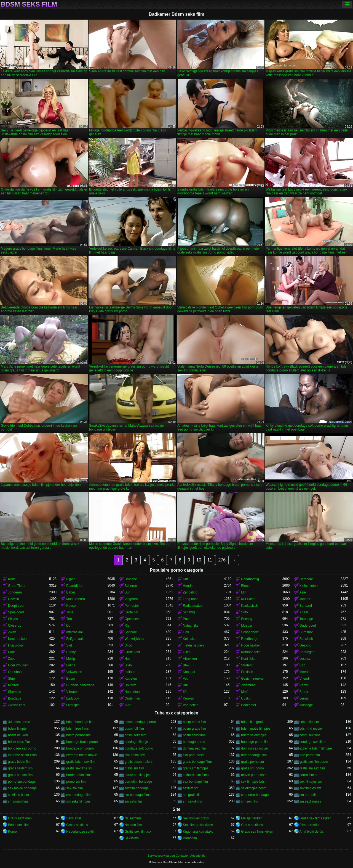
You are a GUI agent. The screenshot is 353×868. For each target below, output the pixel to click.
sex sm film (74, 788)
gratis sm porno (252, 768)
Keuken (188, 698)
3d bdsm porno (19, 722)
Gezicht (305, 645)
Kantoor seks (251, 652)
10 (199, 560)
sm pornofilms (18, 801)
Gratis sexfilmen (20, 818)
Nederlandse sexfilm (81, 832)
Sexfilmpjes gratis (196, 818)
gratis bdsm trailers (139, 762)
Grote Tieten (17, 586)
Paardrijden (75, 586)
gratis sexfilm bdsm (314, 762)
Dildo (128, 645)
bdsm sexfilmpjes (254, 735)
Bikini (129, 665)
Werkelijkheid (134, 639)
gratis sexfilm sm (20, 768)
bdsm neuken (18, 735)
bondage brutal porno (82, 742)
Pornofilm (190, 838)
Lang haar (190, 599)
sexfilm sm (191, 788)
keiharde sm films (196, 775)
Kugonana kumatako (198, 832)
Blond (245, 586)
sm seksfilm (133, 801)
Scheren (131, 586)
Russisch (306, 639)
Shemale (14, 692)
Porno (12, 832)
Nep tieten (132, 692)
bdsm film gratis (253, 722)
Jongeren (15, 592)
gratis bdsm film (20, 762)
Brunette (131, 579)
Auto (128, 705)
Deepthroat (16, 606)
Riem (129, 626)
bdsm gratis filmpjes (256, 729)
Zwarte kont (17, 705)
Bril (185, 685)
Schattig (189, 612)
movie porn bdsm (254, 775)
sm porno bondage (255, 795)
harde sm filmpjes (138, 775)
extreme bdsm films (22, 755)
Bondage (15, 698)
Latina (71, 665)
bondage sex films (313, 742)
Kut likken (248, 599)
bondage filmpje (136, 742)
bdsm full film (134, 729)
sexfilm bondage (137, 788)
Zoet (11, 659)
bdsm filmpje (17, 729)
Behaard (306, 606)
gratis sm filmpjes (196, 768)
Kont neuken (17, 639)
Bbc (302, 665)
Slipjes (13, 619)
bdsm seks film (136, 735)
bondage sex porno (22, 748)
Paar (11, 652)
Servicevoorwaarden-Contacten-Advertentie (176, 856)
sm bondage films (138, 795)
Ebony (71, 652)
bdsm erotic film (194, 722)
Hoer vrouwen (18, 665)
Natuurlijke (191, 626)
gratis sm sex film (312, 768)
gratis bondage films (198, 762)
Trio (69, 619)
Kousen (72, 606)
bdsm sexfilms (310, 735)
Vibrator (72, 692)
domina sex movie (254, 748)
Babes (71, 592)
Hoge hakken (251, 645)
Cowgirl (14, 599)
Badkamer (249, 705)
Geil (186, 632)
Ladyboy (72, 698)
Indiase (130, 672)
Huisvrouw (16, 645)
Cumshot (306, 632)
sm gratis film (193, 795)
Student (247, 665)
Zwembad (248, 685)
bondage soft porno (139, 748)
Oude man (132, 698)
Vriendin (306, 679)
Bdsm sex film (18, 825)
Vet (185, 679)
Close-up (15, 626)
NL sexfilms (133, 818)
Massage (306, 705)
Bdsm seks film (29, 4)
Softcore (131, 632)
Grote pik (131, 612)
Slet (69, 645)
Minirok (13, 685)
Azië (303, 592)
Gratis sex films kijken (315, 818)
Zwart (12, 632)
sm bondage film (78, 795)
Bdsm (70, 679)
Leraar (304, 698)
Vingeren (131, 599)
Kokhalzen (191, 639)
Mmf (244, 692)
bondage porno (194, 742)
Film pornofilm (310, 825)
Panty (304, 685)
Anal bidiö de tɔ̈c (312, 832)
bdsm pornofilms (78, 735)
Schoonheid (250, 632)
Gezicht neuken (252, 679)
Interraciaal (74, 632)
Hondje (188, 586)
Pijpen (71, 579)
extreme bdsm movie (81, 755)
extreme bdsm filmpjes (316, 748)
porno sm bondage (22, 782)
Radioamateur (193, 606)
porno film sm (309, 775)
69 (185, 692)
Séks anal (73, 818)
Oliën (187, 652)
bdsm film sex (310, 722)
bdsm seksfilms (194, 735)
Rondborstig (250, 579)
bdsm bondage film (80, 722)
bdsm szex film (19, 742)
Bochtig (247, 619)
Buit (128, 592)
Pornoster (132, 606)
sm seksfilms (192, 801)
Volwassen (74, 672)
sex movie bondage (22, 788)
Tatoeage (306, 619)
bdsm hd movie (311, 729)
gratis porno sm (252, 762)
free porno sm (310, 755)
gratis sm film (134, 768)
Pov (186, 619)
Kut (185, 579)
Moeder (247, 626)
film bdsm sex (135, 755)
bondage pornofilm (255, 742)
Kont (11, 579)
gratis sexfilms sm (79, 768)
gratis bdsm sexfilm (80, 762)
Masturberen (75, 599)
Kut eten (131, 679)
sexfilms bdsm (18, 795)
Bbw (186, 665)
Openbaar (15, 672)
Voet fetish (191, 705)
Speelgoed (16, 612)
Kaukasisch (249, 606)
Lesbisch (306, 659)
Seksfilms (132, 838)
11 (210, 560)
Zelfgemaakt (75, 639)
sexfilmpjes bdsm (254, 788)
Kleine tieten (309, 586)
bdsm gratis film (194, 729)
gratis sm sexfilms (21, 775)
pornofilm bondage (138, 782)
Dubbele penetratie (80, 685)
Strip (11, 679)
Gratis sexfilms (77, 825)
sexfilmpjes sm (310, 788)
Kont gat (189, 672)
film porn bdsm (194, 755)
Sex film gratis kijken (198, 825)
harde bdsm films (79, 775)
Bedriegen (307, 652)
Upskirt (246, 698)
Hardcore (306, 579)
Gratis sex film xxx (138, 832)
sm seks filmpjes (78, 801)
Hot (127, 659)
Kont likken (249, 659)
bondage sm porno (80, 748)
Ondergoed (308, 626)
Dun (69, 626)
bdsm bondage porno (140, 722)
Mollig (70, 659)
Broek (304, 692)
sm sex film (249, 801)
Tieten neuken (193, 645)
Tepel (70, 612)
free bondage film (254, 755)
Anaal (304, 612)
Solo (244, 612)
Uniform (130, 685)
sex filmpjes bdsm (254, 782)
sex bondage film (195, 782)
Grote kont (132, 652)
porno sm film (76, 782)
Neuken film (133, 825)
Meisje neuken (252, 818)
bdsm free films (77, 729)
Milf (244, 592)
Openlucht (132, 619)
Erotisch (247, 672)
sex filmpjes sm (311, 782)
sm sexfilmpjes (310, 801)
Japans (305, 599)
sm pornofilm (309, 795)
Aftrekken (190, 659)
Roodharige (250, 639)
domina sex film (194, 748)
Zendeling (190, 592)
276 (222, 560)
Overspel (73, 705)
